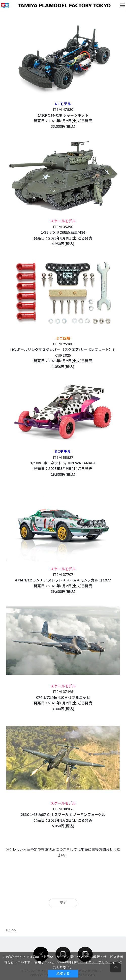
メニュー (122, 5)
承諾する (63, 974)
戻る (63, 903)
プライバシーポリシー (95, 962)
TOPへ (11, 930)
